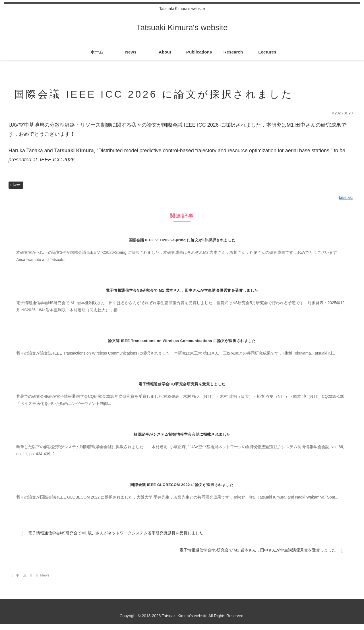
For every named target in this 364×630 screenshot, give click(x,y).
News (16, 185)
